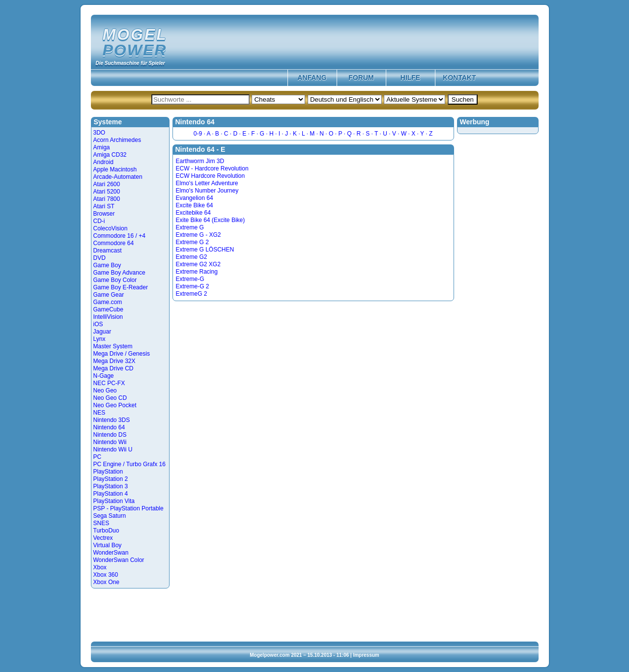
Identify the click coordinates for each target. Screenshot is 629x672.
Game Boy (107, 265)
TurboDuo (106, 531)
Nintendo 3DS (112, 420)
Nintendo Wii (110, 442)
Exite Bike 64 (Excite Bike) (211, 220)
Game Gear (109, 295)
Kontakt (459, 78)
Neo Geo (105, 391)
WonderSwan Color (119, 560)
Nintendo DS (110, 435)
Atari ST (104, 206)
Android (103, 162)
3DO (100, 133)
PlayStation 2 (111, 479)
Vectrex (103, 538)
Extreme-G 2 (193, 286)
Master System (113, 346)
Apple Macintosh (115, 169)
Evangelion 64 (195, 198)
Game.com (108, 302)
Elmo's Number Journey (207, 191)
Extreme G (190, 227)
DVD (100, 258)
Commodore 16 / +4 (119, 236)
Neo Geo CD (110, 398)
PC (98, 457)
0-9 (198, 134)
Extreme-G (190, 279)
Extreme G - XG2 (199, 235)
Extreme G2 (192, 257)
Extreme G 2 (192, 242)
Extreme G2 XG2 (198, 264)
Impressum (366, 655)
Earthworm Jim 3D (200, 161)
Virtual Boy (108, 545)
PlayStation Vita (114, 501)
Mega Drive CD (114, 368)
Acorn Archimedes (117, 140)
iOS (98, 324)
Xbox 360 (106, 575)
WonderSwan (111, 553)
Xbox (100, 567)
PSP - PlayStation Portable (129, 508)
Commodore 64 (114, 243)
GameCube (108, 309)
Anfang (312, 78)
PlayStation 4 (111, 494)
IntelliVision (108, 317)
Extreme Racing (197, 272)
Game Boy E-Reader (121, 287)
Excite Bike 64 (195, 205)
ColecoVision (111, 228)
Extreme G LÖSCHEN (205, 250)
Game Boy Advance (119, 273)
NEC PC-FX (109, 383)
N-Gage (104, 376)
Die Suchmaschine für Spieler (130, 63)
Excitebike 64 (193, 213)
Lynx (100, 339)
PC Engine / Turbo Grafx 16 (129, 464)
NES (100, 413)
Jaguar (102, 332)
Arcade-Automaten (118, 177)
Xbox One (106, 582)
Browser (104, 214)
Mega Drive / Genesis (122, 354)
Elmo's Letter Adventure (207, 183)
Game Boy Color (115, 280)
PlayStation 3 (111, 486)
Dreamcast (108, 251)
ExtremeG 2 (192, 294)
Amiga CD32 (110, 155)
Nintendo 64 (109, 427)
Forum (361, 78)
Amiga (102, 147)
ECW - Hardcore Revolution (212, 168)
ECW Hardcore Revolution (211, 176)
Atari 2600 (107, 184)
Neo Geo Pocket (115, 405)
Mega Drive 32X (114, 361)
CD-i (99, 221)
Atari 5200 (107, 192)
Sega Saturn (110, 516)
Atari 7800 (107, 199)
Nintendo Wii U (113, 449)
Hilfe (410, 78)
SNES (101, 523)
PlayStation (108, 472)
